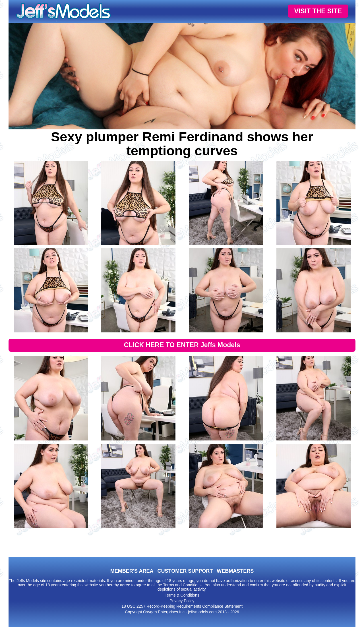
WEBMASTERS (235, 571)
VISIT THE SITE (318, 11)
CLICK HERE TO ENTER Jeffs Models (182, 345)
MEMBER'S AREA (132, 571)
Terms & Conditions (182, 595)
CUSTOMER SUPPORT (185, 571)
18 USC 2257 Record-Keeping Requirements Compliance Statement (182, 606)
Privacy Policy (182, 601)
